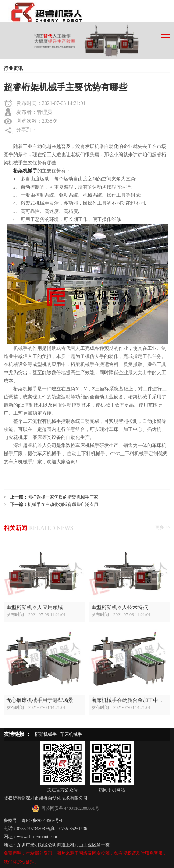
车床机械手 (71, 734)
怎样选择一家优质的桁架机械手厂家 (63, 497)
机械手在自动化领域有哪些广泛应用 (63, 505)
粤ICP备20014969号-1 (42, 820)
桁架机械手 (46, 734)
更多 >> (163, 527)
